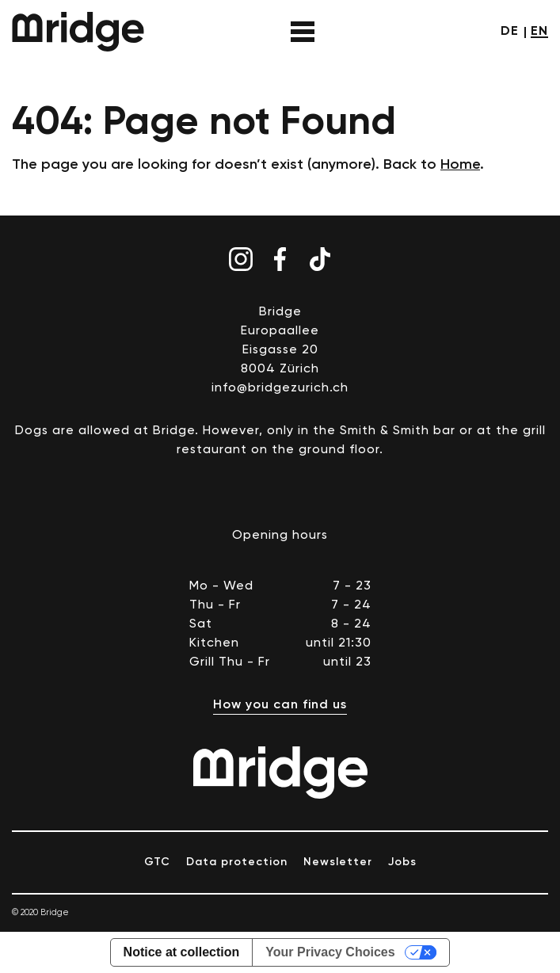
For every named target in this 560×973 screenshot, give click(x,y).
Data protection (237, 862)
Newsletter (338, 862)
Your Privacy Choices (330, 952)
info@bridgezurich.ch (280, 388)
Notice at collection (182, 952)
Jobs (402, 862)
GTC (157, 862)
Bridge (78, 32)
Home (460, 165)
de (510, 32)
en (539, 32)
